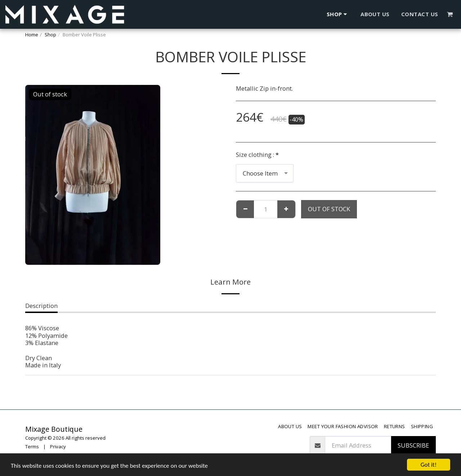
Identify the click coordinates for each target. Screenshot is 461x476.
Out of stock (329, 209)
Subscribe (413, 445)
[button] (450, 14)
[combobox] (265, 173)
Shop (50, 35)
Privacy (58, 446)
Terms (32, 446)
